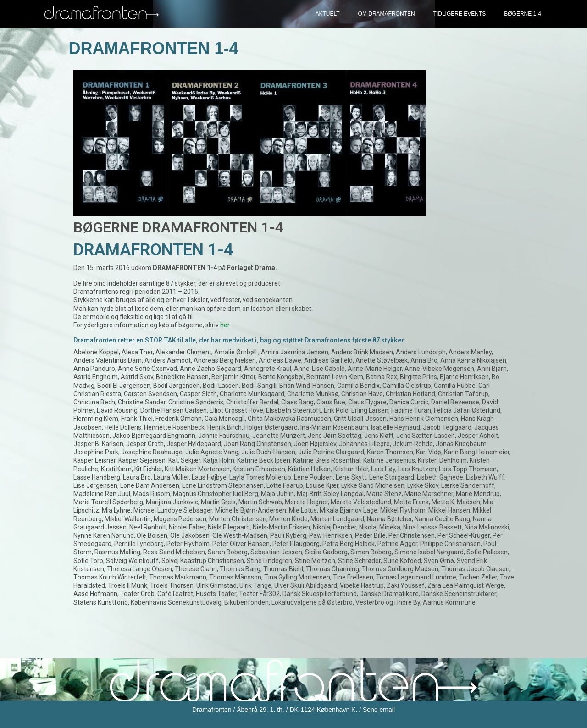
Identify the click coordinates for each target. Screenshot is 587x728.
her (225, 325)
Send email (379, 710)
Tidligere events (460, 14)
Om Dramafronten (387, 14)
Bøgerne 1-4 (523, 14)
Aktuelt (327, 14)
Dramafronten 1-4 (154, 48)
